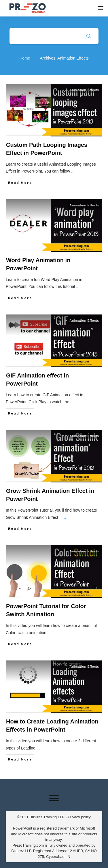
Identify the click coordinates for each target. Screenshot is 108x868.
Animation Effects (84, 90)
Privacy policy (79, 817)
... (73, 171)
